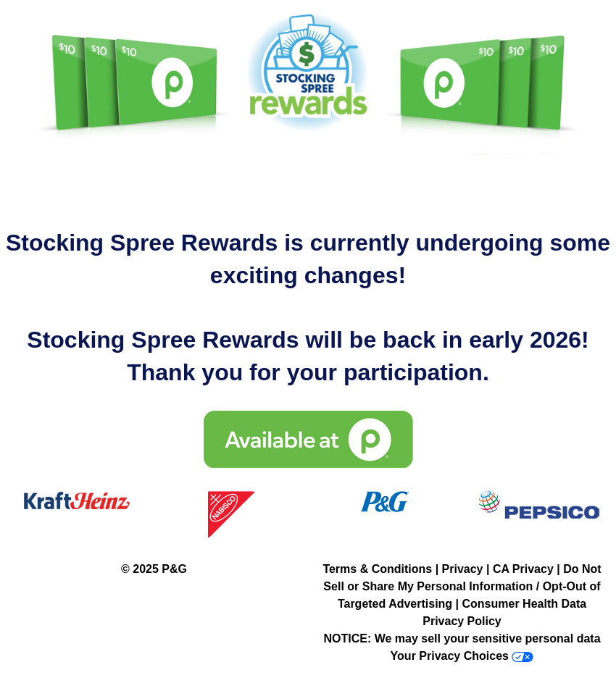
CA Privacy (523, 569)
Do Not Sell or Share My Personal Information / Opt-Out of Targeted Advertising (462, 586)
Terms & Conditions (377, 569)
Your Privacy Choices (450, 656)
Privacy (463, 569)
